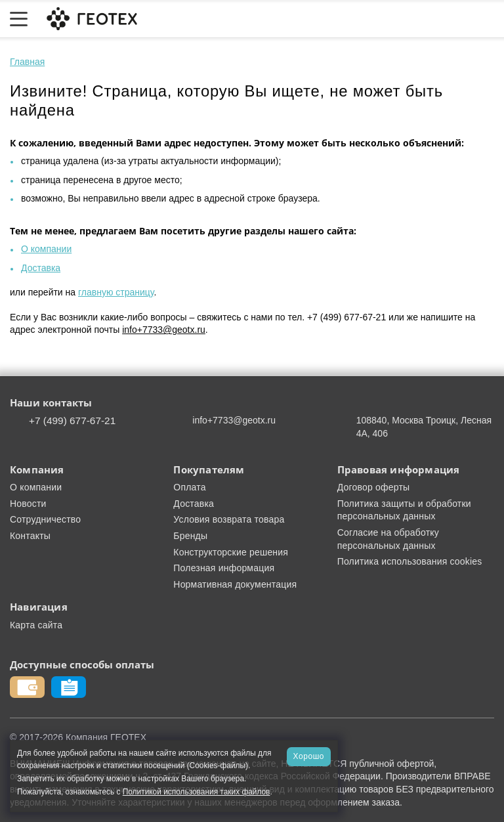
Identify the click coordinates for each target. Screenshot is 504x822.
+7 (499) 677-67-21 (72, 421)
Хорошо (309, 756)
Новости (28, 504)
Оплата (189, 487)
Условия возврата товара (229, 519)
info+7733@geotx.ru (164, 330)
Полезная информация (224, 568)
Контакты (30, 536)
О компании (46, 249)
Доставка (41, 268)
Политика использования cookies (410, 561)
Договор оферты (374, 487)
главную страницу (116, 292)
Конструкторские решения (231, 552)
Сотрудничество (45, 519)
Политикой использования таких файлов (197, 792)
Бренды (190, 536)
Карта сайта (36, 625)
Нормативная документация (235, 584)
